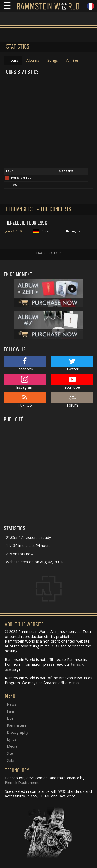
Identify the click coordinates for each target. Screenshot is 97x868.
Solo (10, 760)
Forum (72, 400)
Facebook (25, 364)
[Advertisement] (48, 473)
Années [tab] (72, 60)
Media (12, 746)
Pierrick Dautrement (22, 783)
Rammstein (16, 725)
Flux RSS (25, 400)
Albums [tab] (33, 60)
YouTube (72, 382)
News (12, 704)
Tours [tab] (13, 60)
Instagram (25, 382)
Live (10, 718)
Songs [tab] (53, 60)
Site (10, 753)
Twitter (72, 364)
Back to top (49, 253)
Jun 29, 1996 (14, 231)
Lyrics (12, 739)
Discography (17, 732)
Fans (11, 711)
